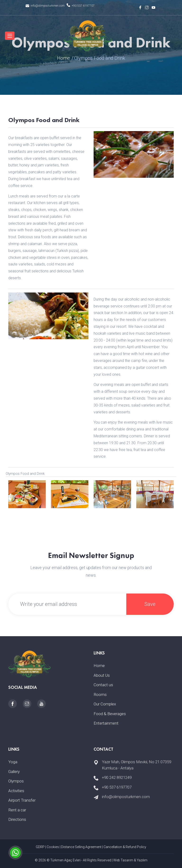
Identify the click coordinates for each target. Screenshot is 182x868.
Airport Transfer (22, 800)
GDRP (40, 847)
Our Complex (105, 704)
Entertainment (106, 723)
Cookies (53, 847)
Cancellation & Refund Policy (125, 847)
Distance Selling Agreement (81, 847)
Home (64, 58)
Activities (16, 791)
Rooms (100, 694)
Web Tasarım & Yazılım (130, 860)
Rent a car (17, 810)
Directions (17, 819)
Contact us (103, 685)
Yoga (13, 762)
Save (150, 604)
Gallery (14, 772)
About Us (102, 675)
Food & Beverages (110, 714)
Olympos (16, 781)
